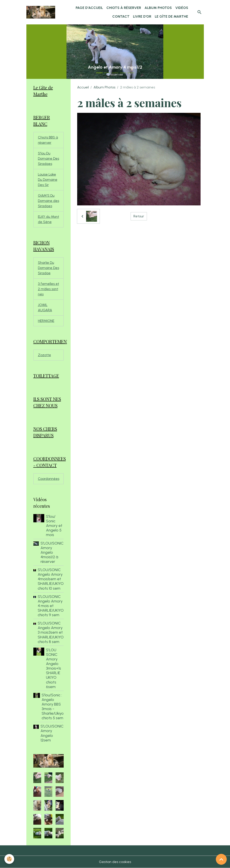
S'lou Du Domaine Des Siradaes (49, 158)
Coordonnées (49, 479)
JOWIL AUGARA (45, 307)
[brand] (41, 12)
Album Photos (158, 8)
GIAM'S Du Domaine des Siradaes (49, 201)
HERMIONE (46, 321)
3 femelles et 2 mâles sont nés (49, 289)
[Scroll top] (221, 859)
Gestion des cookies (115, 862)
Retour (139, 216)
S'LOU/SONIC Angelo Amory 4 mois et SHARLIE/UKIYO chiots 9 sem (51, 606)
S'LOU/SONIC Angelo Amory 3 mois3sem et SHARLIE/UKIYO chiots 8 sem (51, 632)
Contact (121, 16)
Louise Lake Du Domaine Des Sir (48, 180)
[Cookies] (9, 859)
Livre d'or (142, 16)
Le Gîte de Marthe (171, 16)
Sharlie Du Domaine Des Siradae (49, 268)
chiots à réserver (124, 8)
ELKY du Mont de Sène (49, 219)
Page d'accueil (89, 8)
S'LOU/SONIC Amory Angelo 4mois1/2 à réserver (52, 552)
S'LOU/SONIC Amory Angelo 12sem (52, 733)
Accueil (83, 87)
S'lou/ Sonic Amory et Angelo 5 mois (54, 525)
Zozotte (44, 355)
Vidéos (182, 8)
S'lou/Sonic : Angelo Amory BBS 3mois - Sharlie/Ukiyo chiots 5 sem (53, 706)
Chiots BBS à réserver (48, 140)
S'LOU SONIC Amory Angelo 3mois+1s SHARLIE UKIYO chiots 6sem (54, 668)
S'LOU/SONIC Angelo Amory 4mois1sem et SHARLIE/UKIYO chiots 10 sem (51, 579)
